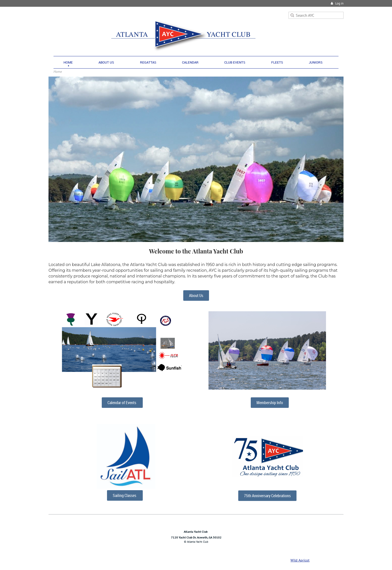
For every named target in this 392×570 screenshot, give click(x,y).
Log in (339, 3)
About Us (196, 296)
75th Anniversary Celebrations (267, 496)
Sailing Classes (125, 495)
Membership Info (270, 403)
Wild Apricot (300, 560)
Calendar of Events (122, 403)
